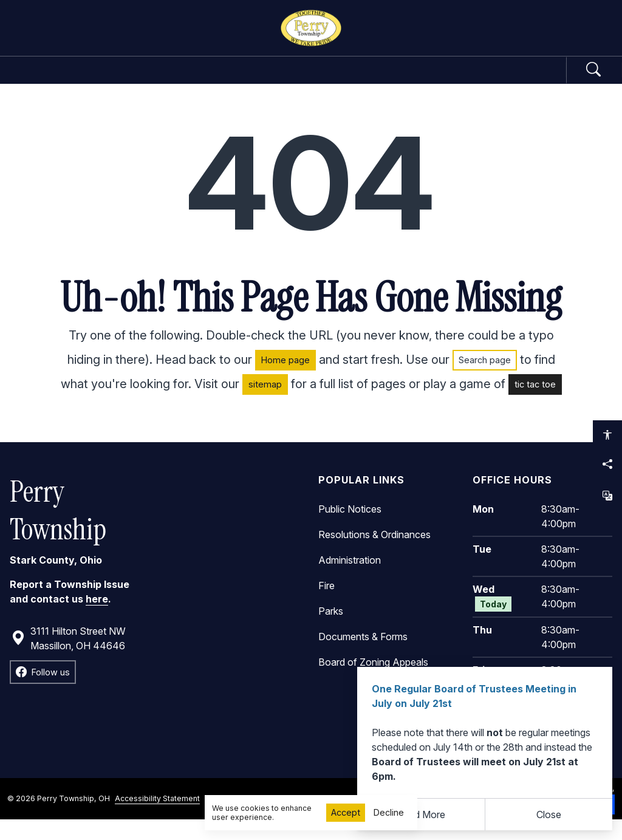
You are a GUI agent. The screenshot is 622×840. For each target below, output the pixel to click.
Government (145, 80)
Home (63, 80)
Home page (285, 381)
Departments (263, 80)
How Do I (477, 80)
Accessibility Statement (157, 819)
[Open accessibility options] (607, 435)
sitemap (265, 405)
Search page (485, 381)
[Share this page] (607, 464)
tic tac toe (535, 405)
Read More (421, 814)
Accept (346, 812)
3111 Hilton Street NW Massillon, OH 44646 (68, 659)
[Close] (549, 814)
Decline (389, 812)
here (97, 620)
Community (377, 80)
